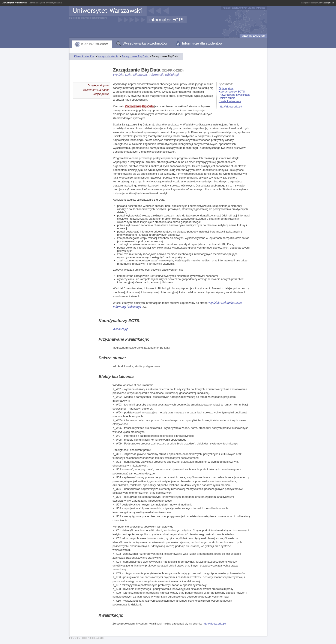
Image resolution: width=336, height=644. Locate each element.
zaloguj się (329, 3)
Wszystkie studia (108, 56)
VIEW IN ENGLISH (253, 36)
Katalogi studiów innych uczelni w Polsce (244, 8)
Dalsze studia (227, 98)
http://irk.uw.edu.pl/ (230, 107)
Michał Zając (120, 329)
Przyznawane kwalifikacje (235, 95)
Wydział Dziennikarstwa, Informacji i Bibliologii (146, 75)
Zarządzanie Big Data (135, 56)
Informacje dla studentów (202, 43)
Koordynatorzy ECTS (232, 92)
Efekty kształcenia (230, 101)
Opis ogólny (226, 88)
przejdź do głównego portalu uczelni (88, 18)
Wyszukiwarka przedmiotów (145, 43)
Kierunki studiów (94, 44)
